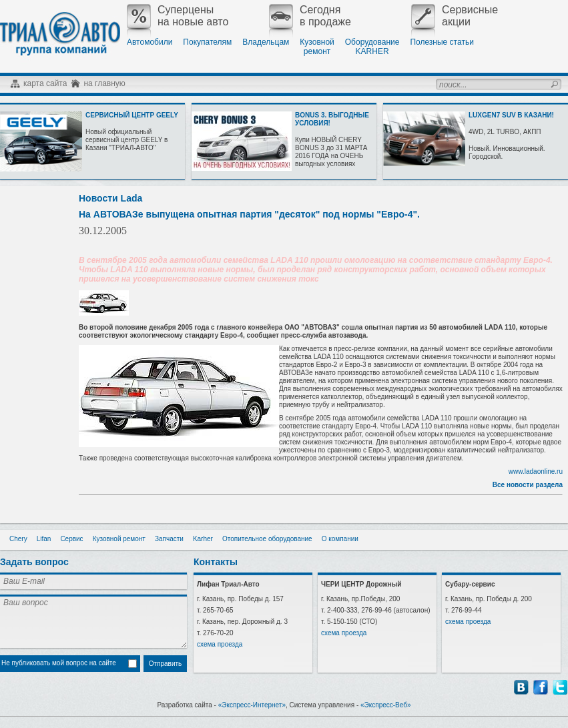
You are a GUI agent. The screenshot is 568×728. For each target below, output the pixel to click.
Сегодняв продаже (310, 16)
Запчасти (169, 539)
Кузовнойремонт (317, 47)
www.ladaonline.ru (536, 471)
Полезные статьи (442, 42)
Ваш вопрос (93, 621)
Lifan (44, 539)
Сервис (71, 539)
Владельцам (266, 42)
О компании (340, 539)
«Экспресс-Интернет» (252, 705)
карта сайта (45, 83)
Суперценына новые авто (178, 16)
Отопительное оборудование (267, 539)
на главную (104, 83)
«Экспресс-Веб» (386, 705)
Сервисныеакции (455, 16)
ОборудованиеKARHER (372, 47)
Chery (18, 539)
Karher (203, 539)
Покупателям (207, 42)
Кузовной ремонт (119, 539)
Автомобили (150, 42)
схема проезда (220, 644)
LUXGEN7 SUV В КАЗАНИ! (511, 115)
